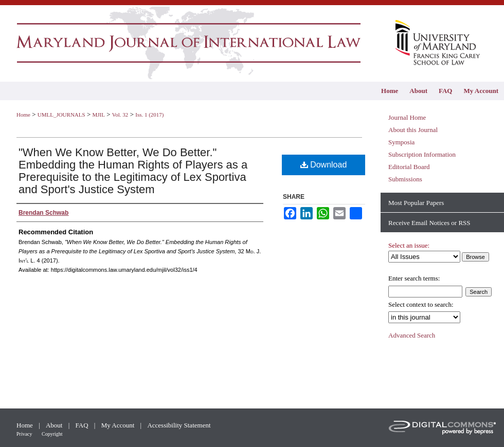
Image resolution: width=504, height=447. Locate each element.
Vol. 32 (120, 115)
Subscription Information (422, 154)
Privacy (25, 434)
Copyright (52, 434)
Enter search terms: (414, 278)
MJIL (98, 115)
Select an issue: (409, 245)
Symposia (401, 142)
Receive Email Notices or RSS (429, 223)
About (55, 425)
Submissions (405, 179)
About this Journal (413, 130)
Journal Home (407, 117)
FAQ (83, 425)
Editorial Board (409, 167)
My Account (119, 425)
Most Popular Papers (416, 203)
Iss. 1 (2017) (149, 115)
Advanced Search (412, 335)
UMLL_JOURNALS (61, 115)
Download (324, 165)
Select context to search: (421, 304)
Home (23, 115)
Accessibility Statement (179, 425)
